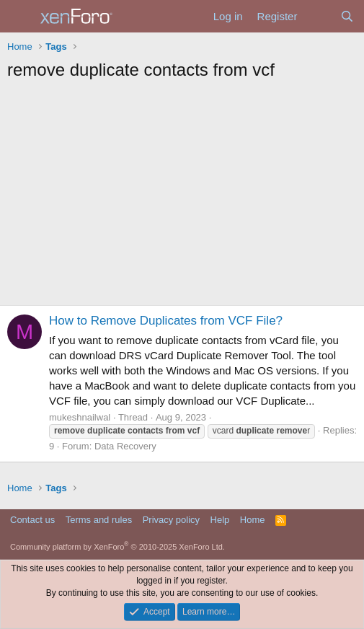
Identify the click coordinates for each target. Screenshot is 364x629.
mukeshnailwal (80, 417)
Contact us (32, 520)
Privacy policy (171, 520)
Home (253, 520)
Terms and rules (99, 520)
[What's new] (318, 16)
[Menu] (20, 17)
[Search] (347, 16)
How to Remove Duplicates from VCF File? (166, 321)
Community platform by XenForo (117, 547)
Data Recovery (125, 446)
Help (220, 520)
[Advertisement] (182, 197)
